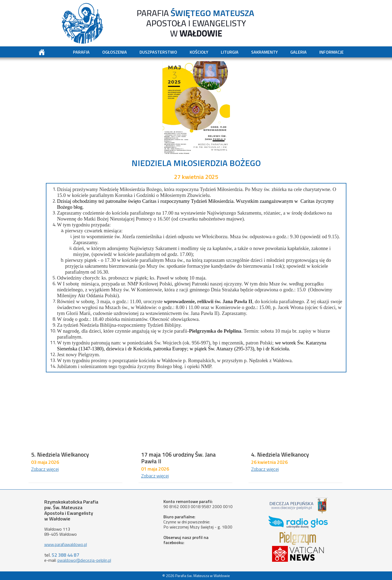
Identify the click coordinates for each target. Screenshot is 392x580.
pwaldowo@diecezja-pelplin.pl (84, 560)
